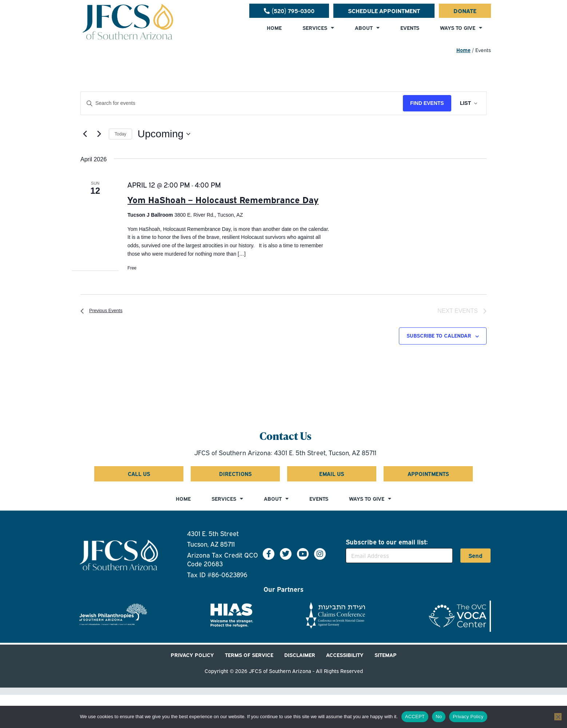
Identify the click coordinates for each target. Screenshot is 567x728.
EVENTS (410, 27)
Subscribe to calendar (439, 336)
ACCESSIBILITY (345, 655)
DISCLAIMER (300, 655)
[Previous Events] (85, 134)
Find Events (427, 103)
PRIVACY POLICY (192, 655)
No (439, 717)
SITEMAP (386, 655)
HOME (274, 27)
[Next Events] (99, 134)
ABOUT (367, 28)
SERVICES (318, 28)
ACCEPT (415, 717)
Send (475, 556)
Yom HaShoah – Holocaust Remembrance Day (223, 199)
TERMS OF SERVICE (249, 655)
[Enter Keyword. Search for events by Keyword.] (242, 103)
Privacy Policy (468, 717)
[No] (558, 717)
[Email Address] (399, 556)
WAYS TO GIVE (461, 28)
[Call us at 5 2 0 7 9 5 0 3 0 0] (289, 11)
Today (120, 134)
